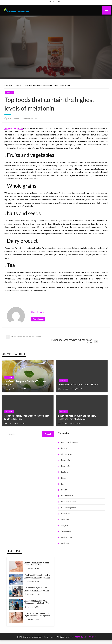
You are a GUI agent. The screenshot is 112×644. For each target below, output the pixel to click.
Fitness (64, 478)
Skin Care (65, 519)
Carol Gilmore (14, 118)
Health (64, 490)
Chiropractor (67, 454)
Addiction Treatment (70, 442)
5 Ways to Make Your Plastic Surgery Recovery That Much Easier (77, 417)
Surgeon (65, 525)
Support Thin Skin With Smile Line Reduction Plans (37, 563)
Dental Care (66, 460)
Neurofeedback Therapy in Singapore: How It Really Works (38, 602)
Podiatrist (65, 513)
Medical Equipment (69, 502)
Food (63, 484)
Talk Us (60, 2)
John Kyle (8, 389)
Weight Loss (67, 537)
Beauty (64, 448)
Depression (66, 466)
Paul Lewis (8, 423)
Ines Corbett (63, 423)
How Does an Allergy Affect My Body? (78, 385)
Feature (19, 85)
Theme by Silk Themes (84, 637)
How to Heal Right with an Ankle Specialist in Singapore (37, 589)
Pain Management (69, 508)
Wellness (65, 543)
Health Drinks (67, 496)
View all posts (38, 319)
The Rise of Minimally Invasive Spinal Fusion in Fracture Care (37, 576)
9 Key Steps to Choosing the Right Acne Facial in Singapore (37, 614)
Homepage (8, 85)
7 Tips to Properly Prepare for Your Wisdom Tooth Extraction (26, 417)
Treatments (66, 531)
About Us (53, 2)
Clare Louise (63, 389)
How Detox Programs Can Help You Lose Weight (25, 383)
